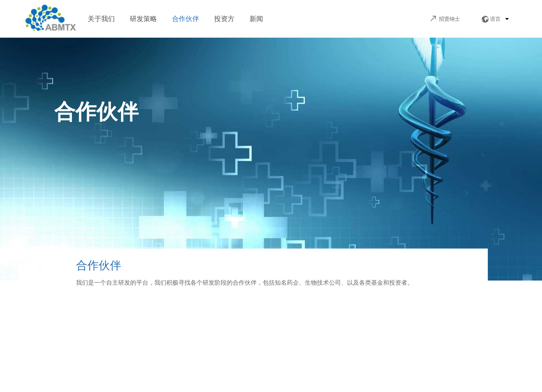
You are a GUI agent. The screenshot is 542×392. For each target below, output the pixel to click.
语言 (495, 19)
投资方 (224, 19)
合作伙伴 (186, 19)
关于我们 (101, 19)
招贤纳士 (449, 19)
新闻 (256, 19)
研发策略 (143, 19)
